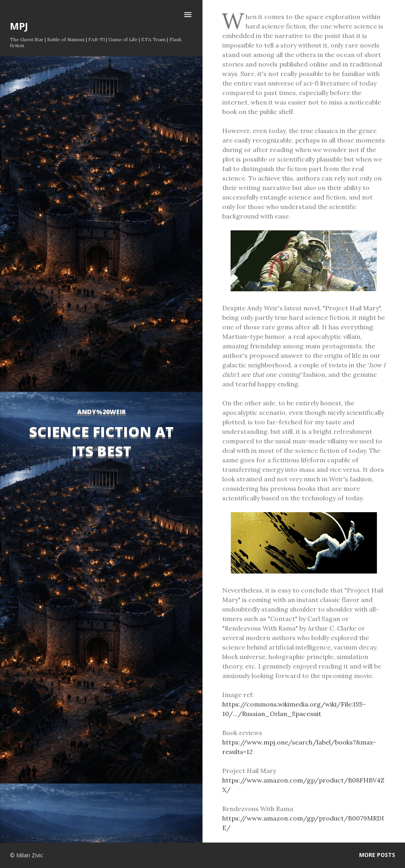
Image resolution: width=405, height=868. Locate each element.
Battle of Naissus (66, 39)
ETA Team (153, 39)
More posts (377, 855)
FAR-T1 (97, 39)
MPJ (19, 26)
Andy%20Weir (101, 412)
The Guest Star (27, 39)
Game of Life (123, 39)
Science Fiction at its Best (101, 441)
